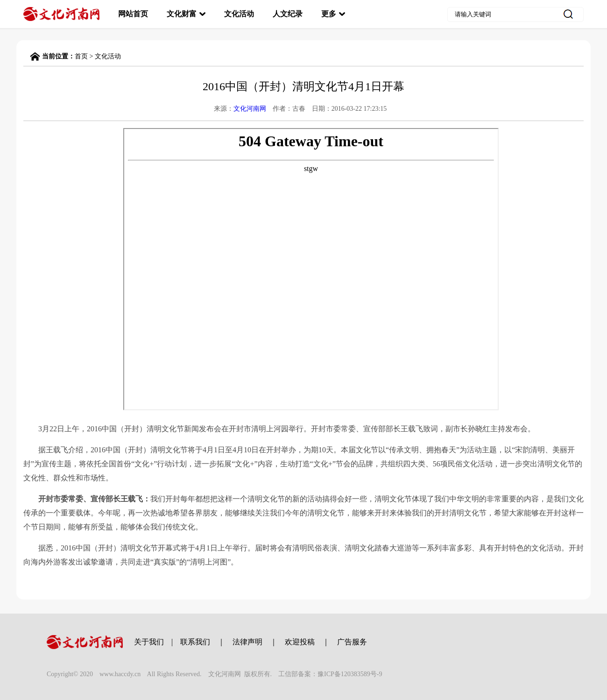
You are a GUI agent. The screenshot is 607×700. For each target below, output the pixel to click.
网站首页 (133, 14)
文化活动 (239, 14)
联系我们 (195, 642)
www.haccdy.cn (120, 674)
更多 (329, 14)
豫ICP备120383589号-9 (350, 674)
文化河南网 (250, 109)
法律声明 (247, 642)
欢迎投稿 (300, 642)
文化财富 (182, 14)
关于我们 (149, 642)
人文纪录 (288, 14)
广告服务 (352, 642)
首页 (81, 56)
